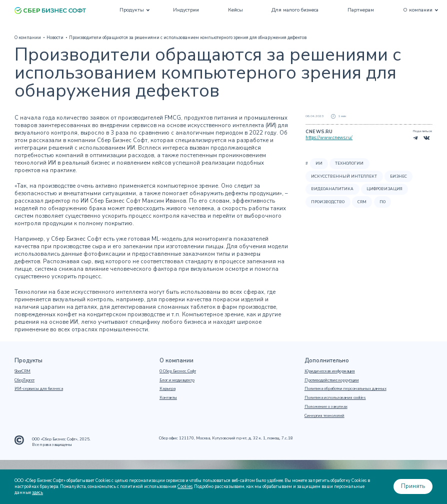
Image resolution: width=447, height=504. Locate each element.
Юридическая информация (330, 371)
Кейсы (235, 10)
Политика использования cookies (335, 398)
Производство (328, 202)
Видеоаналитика (332, 189)
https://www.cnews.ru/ (329, 138)
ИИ (319, 163)
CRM (362, 202)
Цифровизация (384, 189)
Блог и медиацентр (177, 380)
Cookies (185, 486)
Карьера (167, 389)
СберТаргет (24, 380)
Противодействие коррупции (332, 380)
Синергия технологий (324, 416)
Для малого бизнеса (295, 10)
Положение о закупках (326, 407)
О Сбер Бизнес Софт (178, 371)
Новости (55, 38)
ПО (382, 202)
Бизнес (398, 176)
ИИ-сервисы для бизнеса (39, 389)
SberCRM (22, 371)
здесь (37, 492)
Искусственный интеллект (344, 176)
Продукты (132, 10)
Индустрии (186, 10)
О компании (418, 10)
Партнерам (361, 10)
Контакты (168, 398)
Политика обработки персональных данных (345, 389)
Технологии (349, 163)
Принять (413, 486)
